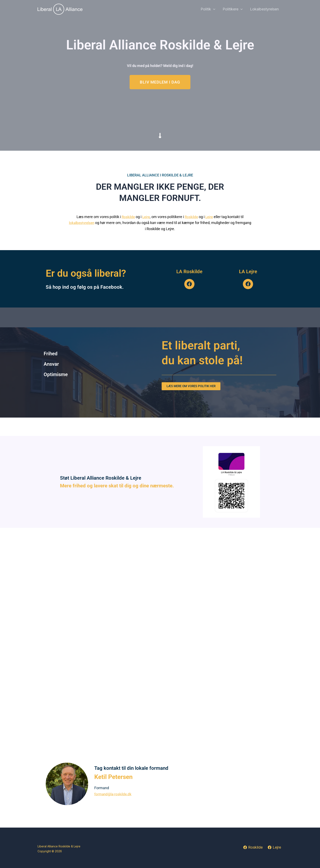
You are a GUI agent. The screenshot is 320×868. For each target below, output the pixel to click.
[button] (213, 9)
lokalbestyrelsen (82, 223)
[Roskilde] (253, 847)
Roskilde (127, 217)
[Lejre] (274, 847)
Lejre (146, 217)
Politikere (233, 9)
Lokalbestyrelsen (264, 9)
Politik (208, 9)
